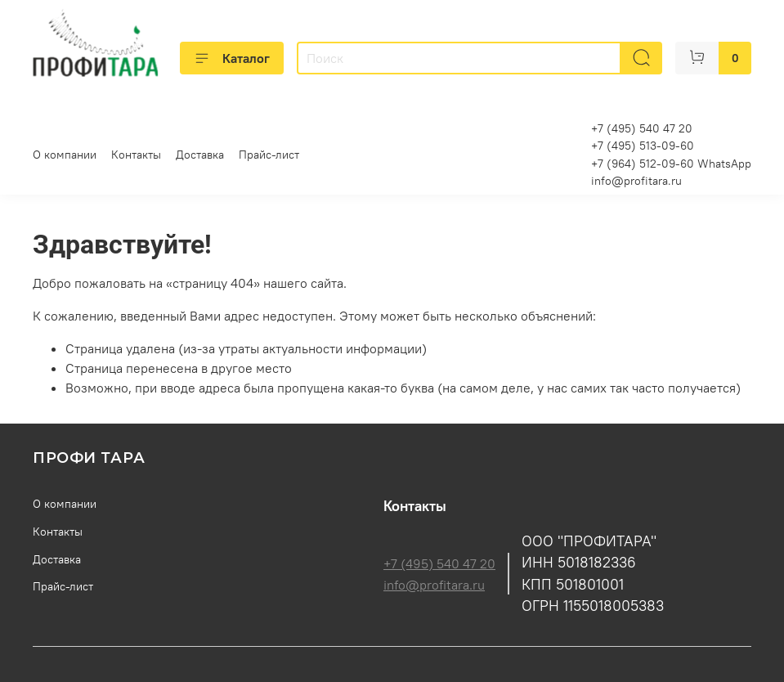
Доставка (200, 155)
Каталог (232, 58)
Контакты (136, 155)
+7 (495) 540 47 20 (439, 563)
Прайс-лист (269, 155)
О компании (65, 155)
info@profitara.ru (636, 181)
